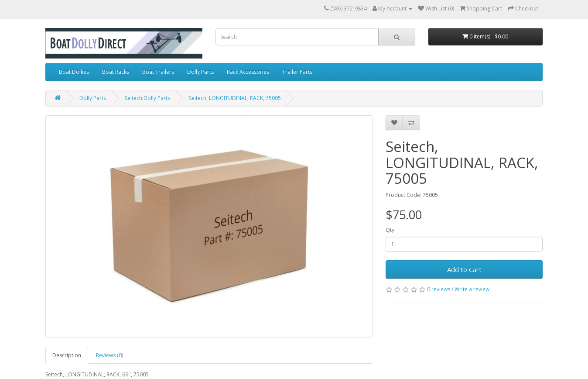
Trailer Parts (297, 72)
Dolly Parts (200, 72)
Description (67, 355)
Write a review (472, 289)
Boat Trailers (158, 72)
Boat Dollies (74, 72)
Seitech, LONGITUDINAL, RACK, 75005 (235, 98)
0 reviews (439, 289)
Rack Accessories (248, 72)
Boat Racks (116, 72)
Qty (390, 230)
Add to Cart (464, 269)
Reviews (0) (109, 355)
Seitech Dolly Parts (147, 98)
